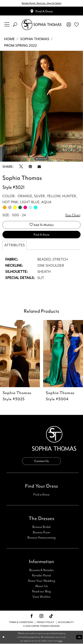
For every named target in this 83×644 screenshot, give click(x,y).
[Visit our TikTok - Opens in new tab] (51, 617)
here (60, 641)
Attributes (15, 246)
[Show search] (15, 25)
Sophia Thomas (35, 39)
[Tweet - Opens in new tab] (21, 167)
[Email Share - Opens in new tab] (39, 167)
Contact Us (41, 461)
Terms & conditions (21, 623)
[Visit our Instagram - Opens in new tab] (41, 617)
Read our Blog (41, 592)
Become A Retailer (41, 571)
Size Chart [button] (73, 215)
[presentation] (20, 354)
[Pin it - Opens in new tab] (30, 167)
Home (10, 39)
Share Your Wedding (41, 581)
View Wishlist (41, 597)
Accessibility (66, 623)
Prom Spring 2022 (21, 46)
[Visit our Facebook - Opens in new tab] (32, 617)
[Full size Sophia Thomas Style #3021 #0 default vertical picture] (41, 106)
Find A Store (41, 235)
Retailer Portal (41, 576)
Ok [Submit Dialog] (79, 637)
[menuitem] (7, 25)
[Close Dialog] (4, 637)
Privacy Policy (46, 623)
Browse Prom (41, 533)
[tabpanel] (41, 106)
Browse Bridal (41, 527)
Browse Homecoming (41, 538)
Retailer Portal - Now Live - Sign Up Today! (41, 3)
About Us (42, 587)
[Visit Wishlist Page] (76, 25)
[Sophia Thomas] (42, 25)
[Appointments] (41, 11)
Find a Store (41, 495)
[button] (7, 25)
